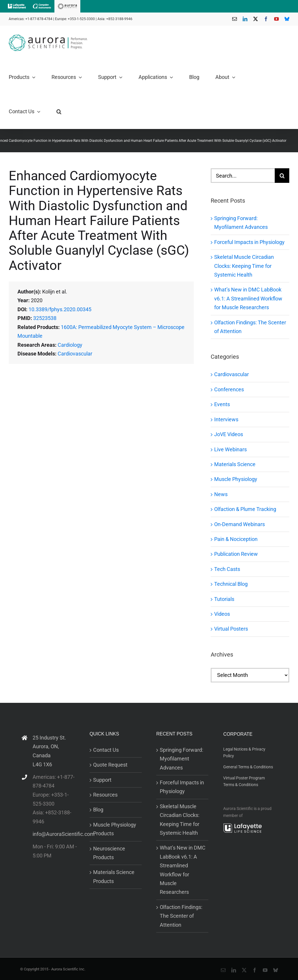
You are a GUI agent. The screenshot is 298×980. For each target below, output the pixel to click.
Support (102, 780)
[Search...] (243, 176)
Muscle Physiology (236, 479)
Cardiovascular (75, 354)
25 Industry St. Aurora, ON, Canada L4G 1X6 (49, 751)
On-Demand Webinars (240, 524)
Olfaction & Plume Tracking (245, 509)
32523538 (45, 318)
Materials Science (235, 464)
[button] (59, 112)
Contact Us (106, 750)
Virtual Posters (231, 629)
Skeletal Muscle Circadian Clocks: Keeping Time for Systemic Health (244, 266)
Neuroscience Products (109, 853)
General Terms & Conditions (248, 767)
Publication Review (236, 554)
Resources (105, 795)
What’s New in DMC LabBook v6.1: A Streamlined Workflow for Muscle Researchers (248, 298)
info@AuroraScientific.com (55, 834)
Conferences (229, 389)
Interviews (226, 419)
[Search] (282, 176)
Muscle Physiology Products (115, 829)
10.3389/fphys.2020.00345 (60, 309)
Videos (222, 614)
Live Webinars (230, 449)
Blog (98, 810)
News (221, 494)
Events (222, 404)
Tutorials (224, 599)
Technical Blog (231, 584)
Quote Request (110, 765)
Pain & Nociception (236, 539)
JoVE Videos (229, 434)
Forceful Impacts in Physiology (249, 242)
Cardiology (70, 345)
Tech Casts (227, 569)
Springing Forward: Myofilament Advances (181, 759)
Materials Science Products (114, 876)
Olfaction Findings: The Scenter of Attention (181, 916)
